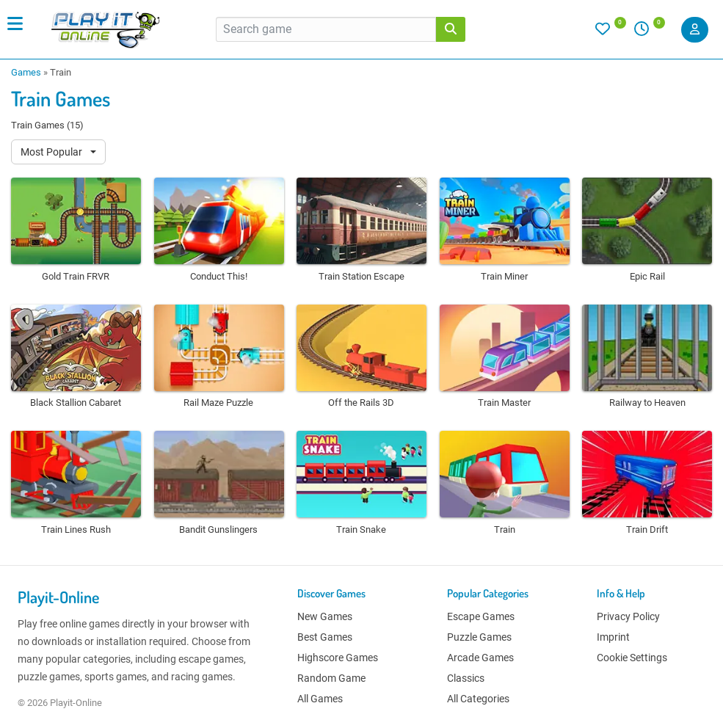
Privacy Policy (628, 616)
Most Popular (52, 152)
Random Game (331, 678)
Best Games (325, 637)
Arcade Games (480, 658)
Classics (466, 678)
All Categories (478, 699)
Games (26, 72)
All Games (320, 699)
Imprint (613, 637)
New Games (325, 616)
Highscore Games (338, 658)
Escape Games (481, 616)
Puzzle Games (479, 637)
